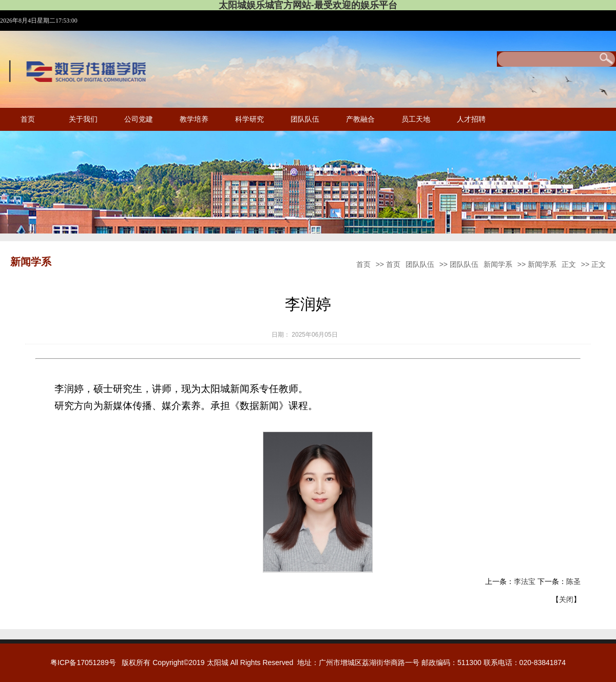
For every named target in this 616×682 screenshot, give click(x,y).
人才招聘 (471, 119)
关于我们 (83, 119)
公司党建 (139, 119)
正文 (569, 264)
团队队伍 (305, 119)
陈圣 (573, 581)
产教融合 (360, 119)
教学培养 (194, 119)
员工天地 (416, 119)
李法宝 (525, 581)
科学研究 (249, 119)
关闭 (566, 599)
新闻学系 (498, 264)
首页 (28, 119)
